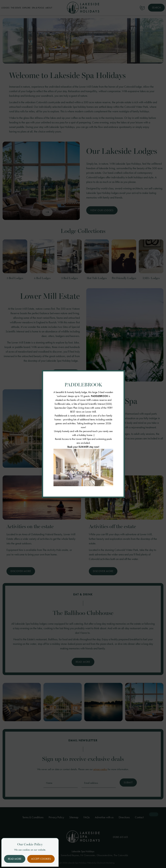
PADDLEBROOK (99, 396)
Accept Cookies (41, 859)
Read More (15, 859)
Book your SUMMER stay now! (83, 447)
